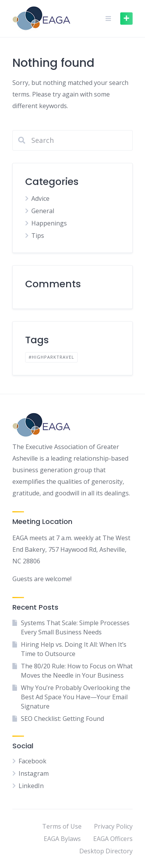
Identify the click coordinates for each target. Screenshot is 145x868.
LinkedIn (31, 786)
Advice (40, 198)
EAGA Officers (113, 839)
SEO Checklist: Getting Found (62, 719)
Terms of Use (62, 826)
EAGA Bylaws (62, 839)
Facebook (32, 761)
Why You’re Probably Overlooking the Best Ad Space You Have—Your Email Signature (76, 697)
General (43, 211)
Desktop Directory (106, 851)
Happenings (49, 223)
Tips (38, 236)
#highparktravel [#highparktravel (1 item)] (51, 357)
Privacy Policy (113, 826)
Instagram (34, 773)
